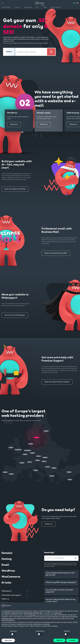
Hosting (7, 559)
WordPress (8, 571)
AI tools (6, 583)
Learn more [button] (8, 640)
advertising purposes (8, 619)
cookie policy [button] (58, 613)
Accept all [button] (72, 640)
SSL (37, 7)
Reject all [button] (59, 640)
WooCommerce (11, 577)
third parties (33, 615)
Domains (7, 553)
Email (5, 565)
